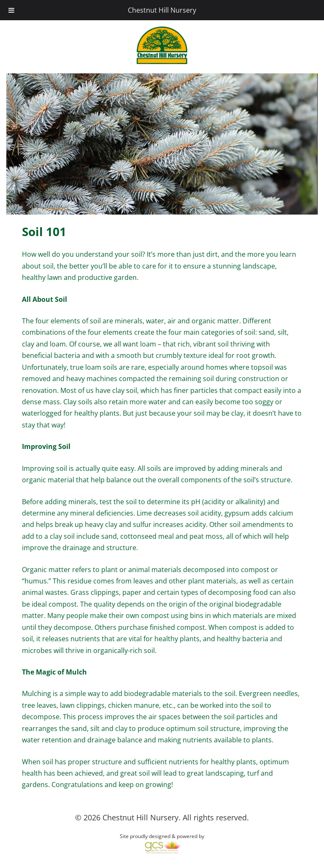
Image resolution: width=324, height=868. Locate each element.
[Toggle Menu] (11, 10)
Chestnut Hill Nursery (162, 10)
